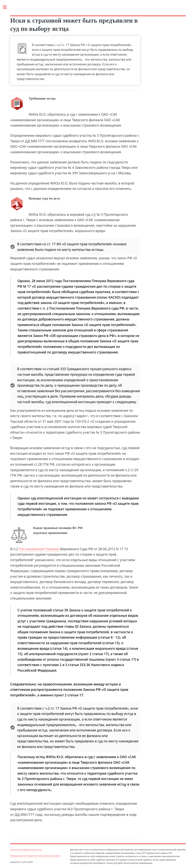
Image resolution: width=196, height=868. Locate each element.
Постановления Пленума (40, 549)
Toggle (7, 7)
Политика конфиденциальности (26, 850)
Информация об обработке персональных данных (35, 856)
